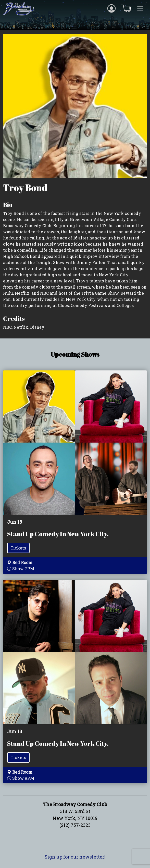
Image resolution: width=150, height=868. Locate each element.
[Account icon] (111, 8)
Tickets (18, 548)
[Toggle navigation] (140, 9)
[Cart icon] (126, 8)
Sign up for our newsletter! (75, 857)
